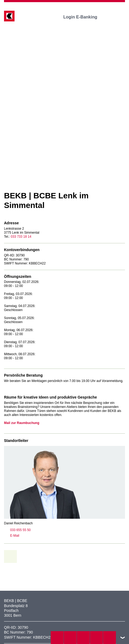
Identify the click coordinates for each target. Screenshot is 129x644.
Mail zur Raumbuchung (22, 423)
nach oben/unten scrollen (123, 638)
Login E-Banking (84, 17)
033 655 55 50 (17, 530)
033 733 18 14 (21, 237)
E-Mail (12, 536)
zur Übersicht (12, 556)
